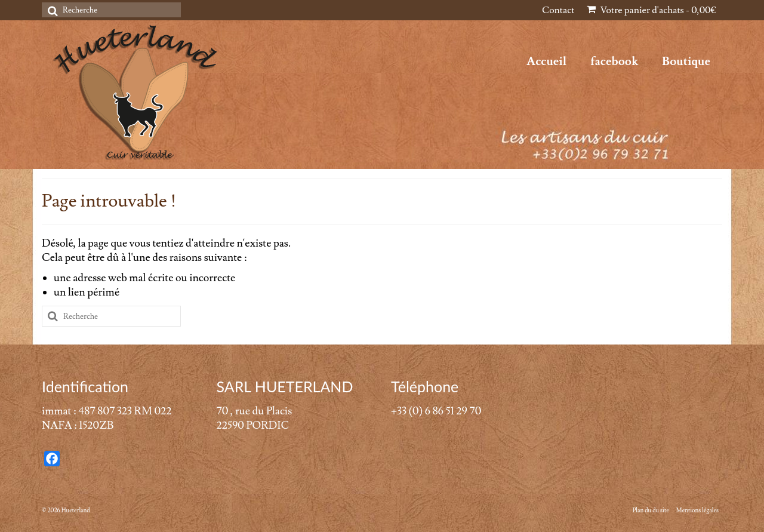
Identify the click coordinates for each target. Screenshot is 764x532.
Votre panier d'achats (651, 10)
